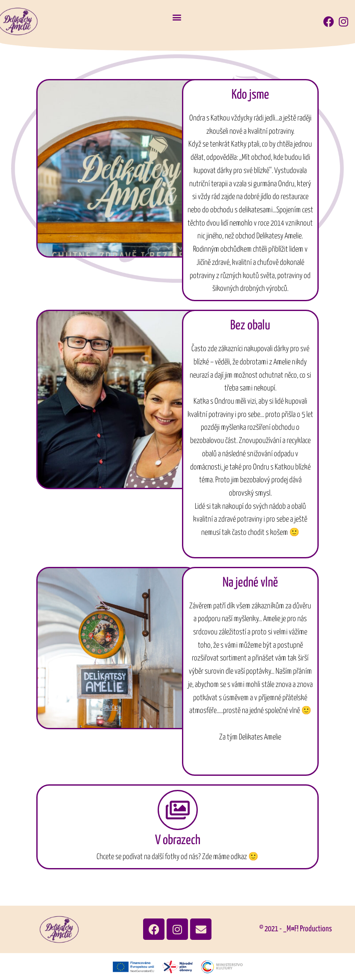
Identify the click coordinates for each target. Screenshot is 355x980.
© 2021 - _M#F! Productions (296, 929)
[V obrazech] (178, 810)
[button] (177, 17)
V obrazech (178, 840)
